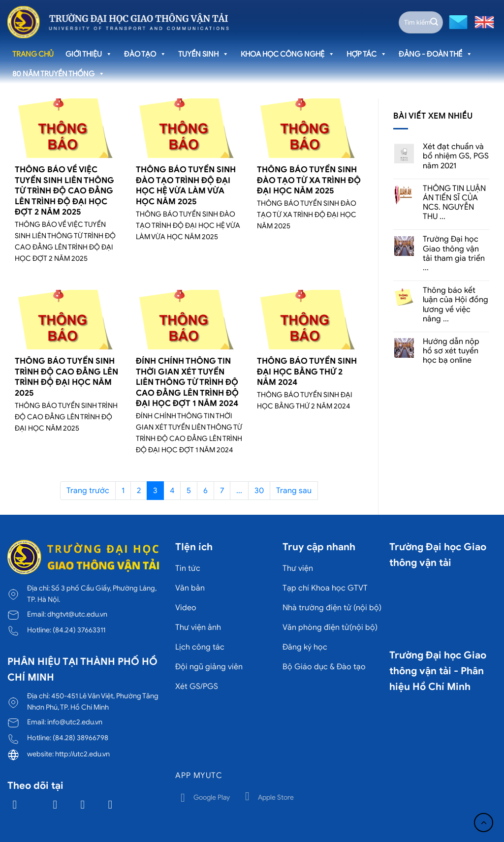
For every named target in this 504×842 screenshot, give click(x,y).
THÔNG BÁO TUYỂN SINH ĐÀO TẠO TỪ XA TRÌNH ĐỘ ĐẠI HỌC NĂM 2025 (309, 180)
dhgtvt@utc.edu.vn (77, 614)
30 (259, 491)
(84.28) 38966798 (80, 738)
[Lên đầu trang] (484, 823)
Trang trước (88, 491)
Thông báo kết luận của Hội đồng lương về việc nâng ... (456, 305)
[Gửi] (434, 22)
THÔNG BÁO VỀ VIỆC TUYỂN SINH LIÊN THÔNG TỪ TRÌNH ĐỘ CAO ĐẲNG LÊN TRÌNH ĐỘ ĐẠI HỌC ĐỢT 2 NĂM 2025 (64, 191)
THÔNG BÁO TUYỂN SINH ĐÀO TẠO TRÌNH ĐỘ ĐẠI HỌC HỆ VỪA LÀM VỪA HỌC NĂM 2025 (186, 186)
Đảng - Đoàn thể (436, 54)
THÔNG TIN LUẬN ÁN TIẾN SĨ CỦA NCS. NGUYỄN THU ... (454, 203)
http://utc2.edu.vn (82, 754)
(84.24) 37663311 (79, 630)
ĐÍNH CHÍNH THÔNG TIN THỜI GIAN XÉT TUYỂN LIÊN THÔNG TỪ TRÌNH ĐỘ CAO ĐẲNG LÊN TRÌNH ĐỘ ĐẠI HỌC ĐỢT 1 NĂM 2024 (187, 382)
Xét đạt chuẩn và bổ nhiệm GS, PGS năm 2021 (456, 156)
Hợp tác (367, 54)
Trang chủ (33, 54)
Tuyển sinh (204, 54)
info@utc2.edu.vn (75, 722)
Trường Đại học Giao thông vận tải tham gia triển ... (454, 254)
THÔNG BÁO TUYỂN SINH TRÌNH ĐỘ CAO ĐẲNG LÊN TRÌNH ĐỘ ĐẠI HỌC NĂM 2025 (66, 377)
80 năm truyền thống (59, 74)
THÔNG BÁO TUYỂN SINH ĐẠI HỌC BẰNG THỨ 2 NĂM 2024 (307, 372)
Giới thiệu (89, 54)
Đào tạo (145, 54)
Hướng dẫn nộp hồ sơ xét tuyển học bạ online (451, 351)
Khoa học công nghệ (288, 54)
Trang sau (294, 491)
